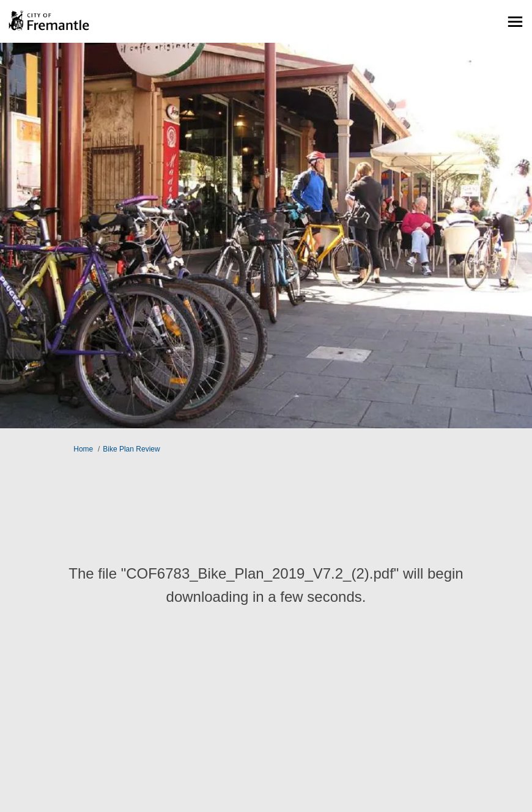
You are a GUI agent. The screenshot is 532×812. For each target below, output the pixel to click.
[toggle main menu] (515, 22)
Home (83, 449)
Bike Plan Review (131, 449)
